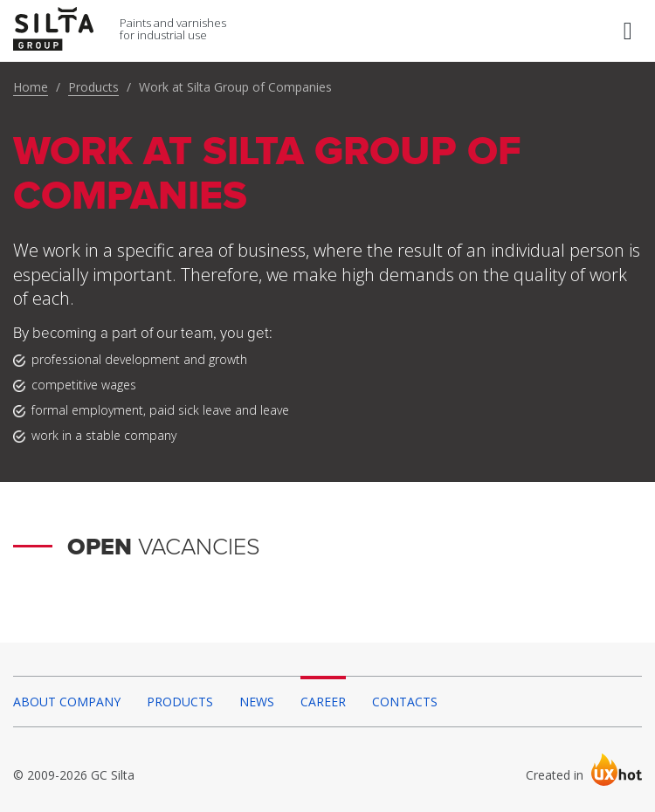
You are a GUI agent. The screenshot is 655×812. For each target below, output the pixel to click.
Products (93, 87)
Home (31, 87)
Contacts (405, 702)
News (257, 702)
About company (67, 702)
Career (323, 702)
